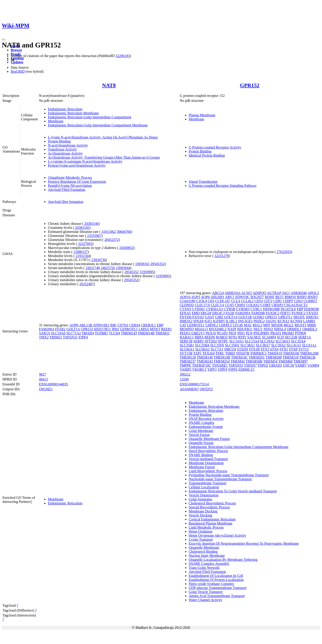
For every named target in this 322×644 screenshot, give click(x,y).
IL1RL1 (231, 321)
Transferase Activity (62, 149)
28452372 (112, 240)
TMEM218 (290, 357)
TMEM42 (238, 361)
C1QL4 (201, 301)
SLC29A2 (267, 341)
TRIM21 (56, 337)
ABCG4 (218, 293)
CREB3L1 (148, 325)
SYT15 (303, 349)
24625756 (108, 268)
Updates (17, 62)
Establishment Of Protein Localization (216, 580)
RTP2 (242, 337)
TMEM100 (291, 353)
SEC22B (291, 337)
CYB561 (198, 309)
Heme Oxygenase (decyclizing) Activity (217, 535)
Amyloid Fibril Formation (67, 190)
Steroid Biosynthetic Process (209, 507)
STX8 (293, 349)
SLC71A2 (74, 333)
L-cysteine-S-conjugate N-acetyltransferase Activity (85, 161)
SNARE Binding (201, 455)
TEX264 (209, 353)
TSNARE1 (220, 365)
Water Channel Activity (206, 600)
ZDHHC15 (246, 369)
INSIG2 (259, 321)
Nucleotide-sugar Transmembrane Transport (220, 479)
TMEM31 (163, 333)
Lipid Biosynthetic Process (208, 471)
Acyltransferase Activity (65, 153)
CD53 (259, 301)
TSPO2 (263, 365)
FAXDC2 (272, 313)
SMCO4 (230, 349)
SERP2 (199, 341)
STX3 (265, 349)
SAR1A (44, 333)
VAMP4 (313, 365)
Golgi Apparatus (200, 499)
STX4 (274, 349)
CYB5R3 (243, 309)
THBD (230, 353)
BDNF (270, 297)
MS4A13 (201, 329)
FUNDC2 (299, 313)
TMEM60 (286, 361)
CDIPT (288, 301)
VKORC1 (199, 369)
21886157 (80, 252)
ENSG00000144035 (53, 384)
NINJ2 (268, 329)
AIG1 (286, 293)
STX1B (254, 349)
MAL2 (257, 325)
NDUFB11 (245, 329)
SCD (280, 337)
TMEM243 (205, 361)
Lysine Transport (201, 539)
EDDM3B (311, 309)
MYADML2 (218, 329)
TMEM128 (188, 357)
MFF (267, 325)
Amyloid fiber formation (66, 202)
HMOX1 (312, 317)
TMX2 (44, 337)
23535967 (94, 236)
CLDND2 (187, 305)
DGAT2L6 (288, 309)
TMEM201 (257, 357)
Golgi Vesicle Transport (206, 592)
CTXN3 (186, 309)
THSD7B (243, 353)
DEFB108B (271, 309)
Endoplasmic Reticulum (65, 109)
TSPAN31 (70, 337)
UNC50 (289, 365)
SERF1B (186, 341)
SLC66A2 (202, 349)
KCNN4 (296, 321)
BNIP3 (312, 297)
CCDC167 (223, 301)
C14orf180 (187, 301)
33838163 (142, 264)
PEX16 (211, 333)
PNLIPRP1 (262, 333)
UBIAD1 (276, 365)
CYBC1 (256, 309)
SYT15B (186, 353)
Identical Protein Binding (207, 155)
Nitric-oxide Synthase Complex (211, 584)
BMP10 (290, 297)
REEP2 (166, 329)
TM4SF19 (275, 353)
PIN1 (241, 333)
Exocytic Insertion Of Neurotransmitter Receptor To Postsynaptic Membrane (244, 543)
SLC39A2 (279, 345)
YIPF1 (212, 369)
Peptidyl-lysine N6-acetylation (70, 186)
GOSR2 (258, 317)
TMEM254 (222, 361)
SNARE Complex (202, 423)
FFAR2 (60, 329)
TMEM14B (146, 333)
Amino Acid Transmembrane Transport (217, 596)
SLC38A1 (248, 345)
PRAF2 (276, 333)
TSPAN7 (250, 365)
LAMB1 (309, 321)
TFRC (220, 353)
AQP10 (185, 297)
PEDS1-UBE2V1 (192, 333)
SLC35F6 (217, 345)
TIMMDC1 (258, 353)
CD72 (268, 301)
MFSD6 (277, 325)
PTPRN (301, 333)
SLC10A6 (58, 333)
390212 (185, 374)
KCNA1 (283, 321)
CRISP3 (278, 305)
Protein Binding (59, 141)
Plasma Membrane (202, 115)
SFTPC (223, 341)
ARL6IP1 (217, 297)
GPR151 (271, 317)
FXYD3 (312, 313)
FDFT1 (285, 313)
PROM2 (288, 333)
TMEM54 (270, 361)
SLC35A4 (298, 341)
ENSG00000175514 (194, 384)
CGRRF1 (310, 301)
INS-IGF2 (245, 321)
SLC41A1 (294, 345)
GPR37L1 (285, 317)
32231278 (222, 256)
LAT (183, 325)
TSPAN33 (236, 365)
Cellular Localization (204, 487)
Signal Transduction (203, 182)
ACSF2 (247, 293)
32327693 (85, 244)
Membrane (56, 121)
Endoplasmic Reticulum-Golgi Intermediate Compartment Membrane (98, 125)
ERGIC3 (218, 313)
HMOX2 (186, 321)
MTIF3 (155, 329)
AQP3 (196, 297)
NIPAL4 (280, 329)
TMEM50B (254, 361)
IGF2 (208, 321)
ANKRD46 (299, 293)
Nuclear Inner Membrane (207, 556)
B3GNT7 (257, 297)
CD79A (123, 325)
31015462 (109, 232)
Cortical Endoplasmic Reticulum (212, 519)
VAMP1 (301, 365)
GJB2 (219, 317)
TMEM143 (129, 333)
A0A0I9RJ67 (189, 389)
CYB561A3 (214, 309)
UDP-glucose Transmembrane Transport (218, 588)
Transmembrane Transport (208, 483)
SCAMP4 (269, 337)
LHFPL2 (212, 325)
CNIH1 (240, 305)
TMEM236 (307, 357)
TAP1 (197, 353)
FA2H (230, 313)
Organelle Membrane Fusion (209, 439)
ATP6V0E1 (101, 325)
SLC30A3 (283, 341)
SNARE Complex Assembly (209, 564)
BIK (113, 325)
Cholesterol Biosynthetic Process (212, 503)
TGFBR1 (102, 333)
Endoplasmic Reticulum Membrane (73, 113)
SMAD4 (88, 333)
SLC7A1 (217, 349)
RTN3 (233, 337)
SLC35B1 (187, 345)
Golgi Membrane (201, 431)
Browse (16, 50)
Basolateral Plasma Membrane (211, 523)
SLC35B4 (202, 345)
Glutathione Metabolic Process (70, 177)
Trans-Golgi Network (204, 568)
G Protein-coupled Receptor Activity (215, 147)
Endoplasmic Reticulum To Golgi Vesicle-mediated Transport (233, 491)
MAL (248, 325)
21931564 (83, 256)
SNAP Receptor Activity (206, 419)
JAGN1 (271, 321)
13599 (184, 379)
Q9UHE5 (46, 389)
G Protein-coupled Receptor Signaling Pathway (223, 186)
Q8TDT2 (206, 389)
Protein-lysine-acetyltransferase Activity (77, 165)
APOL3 (313, 293)
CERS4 (135, 325)
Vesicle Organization (204, 495)
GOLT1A (73, 329)
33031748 (93, 268)
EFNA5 (185, 313)
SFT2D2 (211, 341)
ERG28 (206, 313)
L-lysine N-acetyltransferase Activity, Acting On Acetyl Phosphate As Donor (103, 137)
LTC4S (238, 325)
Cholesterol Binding (203, 552)
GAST (210, 317)
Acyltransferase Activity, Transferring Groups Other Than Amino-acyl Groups (104, 157)
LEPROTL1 (129, 329)
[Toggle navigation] (4, 40)
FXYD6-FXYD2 (192, 317)
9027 (42, 374)
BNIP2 (302, 297)
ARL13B (86, 325)
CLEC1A (217, 305)
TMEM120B (309, 353)
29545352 (157, 264)
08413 (43, 379)
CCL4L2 (247, 301)
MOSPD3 (187, 329)
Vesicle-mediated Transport (208, 459)
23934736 (99, 260)
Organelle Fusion (201, 443)
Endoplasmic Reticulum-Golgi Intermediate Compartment (90, 117)
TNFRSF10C (202, 365)
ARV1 (230, 297)
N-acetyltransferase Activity (68, 145)
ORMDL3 (310, 329)
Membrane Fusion (202, 467)
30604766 (124, 232)
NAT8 (109, 85)
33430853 (126, 248)
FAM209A (47, 329)
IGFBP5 (219, 321)
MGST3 (300, 325)
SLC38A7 (263, 345)
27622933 (284, 252)
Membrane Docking (203, 511)
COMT (266, 305)
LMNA (144, 329)
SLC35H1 (232, 345)
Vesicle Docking (200, 515)
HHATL (299, 317)
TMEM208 (274, 357)
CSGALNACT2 (296, 305)
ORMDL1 (294, 329)
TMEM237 (188, 361)
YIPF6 (233, 369)
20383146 (91, 224)
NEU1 (258, 329)
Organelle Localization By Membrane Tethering (223, 560)
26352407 (87, 284)
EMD (196, 313)
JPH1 (115, 329)
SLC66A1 (187, 349)
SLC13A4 (252, 341)
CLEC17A (202, 305)
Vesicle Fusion (199, 435)
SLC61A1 (309, 345)
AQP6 (74, 325)
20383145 (82, 228)
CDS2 (298, 301)
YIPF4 (83, 337)
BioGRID (18, 71)
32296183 (123, 56)
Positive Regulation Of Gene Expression (77, 182)
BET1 (280, 297)
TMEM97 (301, 361)
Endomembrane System (206, 427)
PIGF (233, 333)
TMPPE (186, 365)
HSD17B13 (102, 329)
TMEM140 (205, 357)
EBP (160, 325)
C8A (211, 301)
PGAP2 (222, 333)
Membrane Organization (206, 463)
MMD (312, 325)
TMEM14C (240, 357)
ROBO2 (222, 337)
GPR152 (250, 85)
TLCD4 (114, 333)
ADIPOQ (259, 293)
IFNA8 (198, 321)
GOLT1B (245, 317)
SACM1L (254, 337)
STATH (243, 349)
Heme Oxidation (201, 531)
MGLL (289, 325)
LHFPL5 (226, 325)
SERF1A (304, 337)
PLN (249, 333)
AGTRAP (274, 293)
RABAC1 (187, 337)
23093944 (123, 268)
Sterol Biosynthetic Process (208, 451)
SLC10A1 (236, 341)
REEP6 (210, 337)
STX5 (284, 349)
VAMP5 (186, 369)
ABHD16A (233, 293)
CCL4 (236, 301)
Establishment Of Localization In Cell (216, 576)
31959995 (147, 272)
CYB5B (230, 309)
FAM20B (258, 313)
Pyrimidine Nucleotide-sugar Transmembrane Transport (229, 475)
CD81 (278, 301)
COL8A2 (253, 305)
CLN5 (229, 305)
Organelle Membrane (204, 547)
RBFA (199, 337)
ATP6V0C (242, 297)
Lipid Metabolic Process (206, 527)
